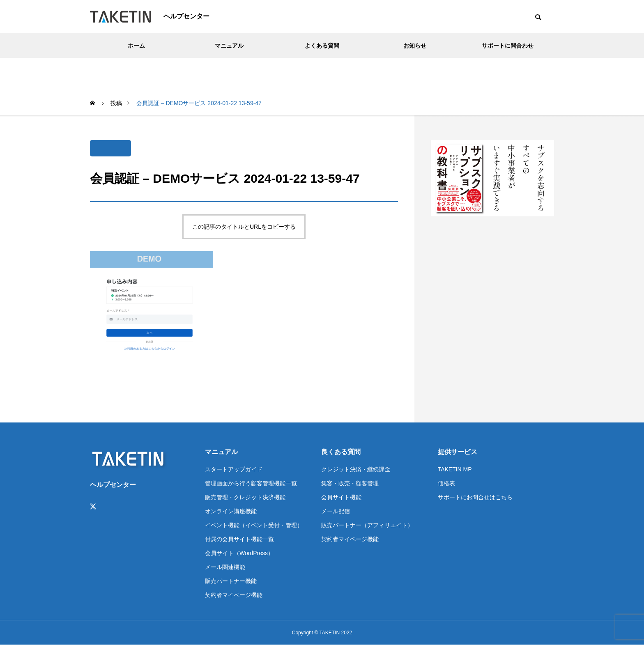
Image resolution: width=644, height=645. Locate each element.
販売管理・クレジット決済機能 (245, 497)
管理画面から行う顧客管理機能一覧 (251, 483)
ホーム (136, 46)
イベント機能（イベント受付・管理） (254, 525)
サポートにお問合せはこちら (475, 497)
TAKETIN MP (455, 469)
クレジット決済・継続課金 (356, 469)
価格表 (446, 483)
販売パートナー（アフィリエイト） (367, 525)
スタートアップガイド (234, 469)
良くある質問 (341, 452)
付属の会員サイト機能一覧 (239, 539)
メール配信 (336, 511)
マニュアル (229, 46)
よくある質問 (322, 46)
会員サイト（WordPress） (239, 553)
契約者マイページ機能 (234, 595)
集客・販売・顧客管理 (350, 483)
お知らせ (415, 46)
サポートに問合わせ (508, 46)
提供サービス (458, 452)
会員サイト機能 (341, 497)
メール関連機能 (225, 567)
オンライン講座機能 (231, 511)
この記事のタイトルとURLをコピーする (244, 227)
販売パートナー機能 (231, 581)
